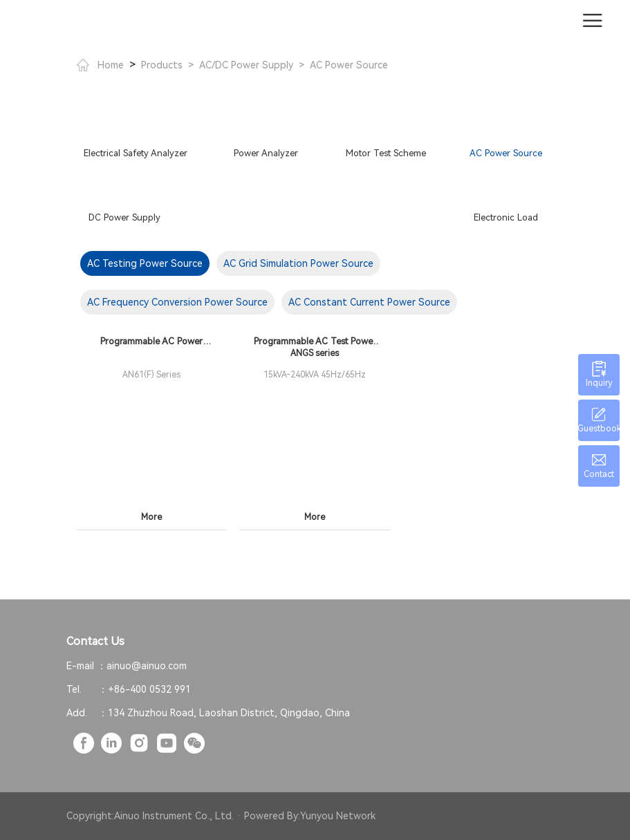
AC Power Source (349, 65)
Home (100, 65)
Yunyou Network (338, 816)
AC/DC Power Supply (246, 65)
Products (162, 65)
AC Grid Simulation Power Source (298, 263)
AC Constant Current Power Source (369, 302)
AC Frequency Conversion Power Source (177, 302)
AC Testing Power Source (145, 263)
